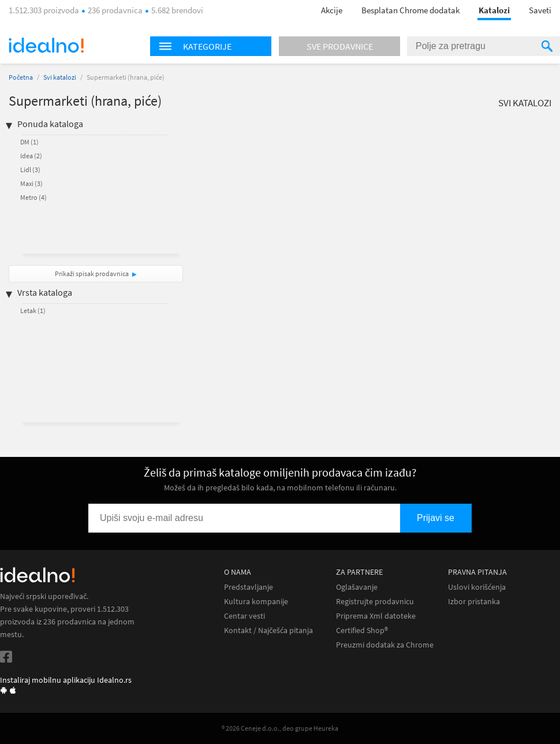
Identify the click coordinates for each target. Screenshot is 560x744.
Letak (33, 310)
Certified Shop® (362, 630)
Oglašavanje (357, 587)
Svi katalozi (60, 77)
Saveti (540, 10)
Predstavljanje (249, 587)
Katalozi (494, 10)
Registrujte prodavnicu (375, 602)
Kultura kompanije (256, 602)
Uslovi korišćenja (477, 587)
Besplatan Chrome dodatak (410, 10)
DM (29, 142)
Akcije (332, 10)
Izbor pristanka (474, 602)
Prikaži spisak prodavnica (92, 274)
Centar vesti (244, 616)
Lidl (30, 170)
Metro (33, 197)
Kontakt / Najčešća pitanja (268, 630)
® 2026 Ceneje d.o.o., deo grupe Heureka (280, 728)
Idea (31, 156)
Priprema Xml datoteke (376, 616)
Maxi (31, 183)
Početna (21, 77)
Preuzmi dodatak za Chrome (385, 645)
